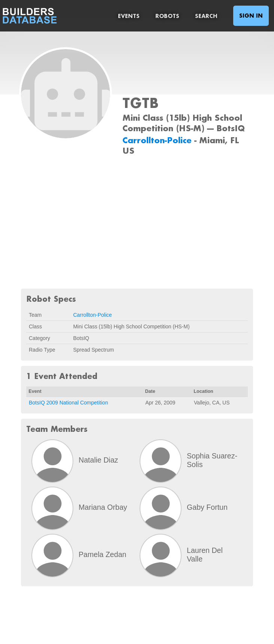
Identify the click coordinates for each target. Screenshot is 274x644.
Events (129, 16)
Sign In (251, 16)
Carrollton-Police (158, 140)
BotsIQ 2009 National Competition (68, 403)
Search (206, 16)
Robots (167, 16)
